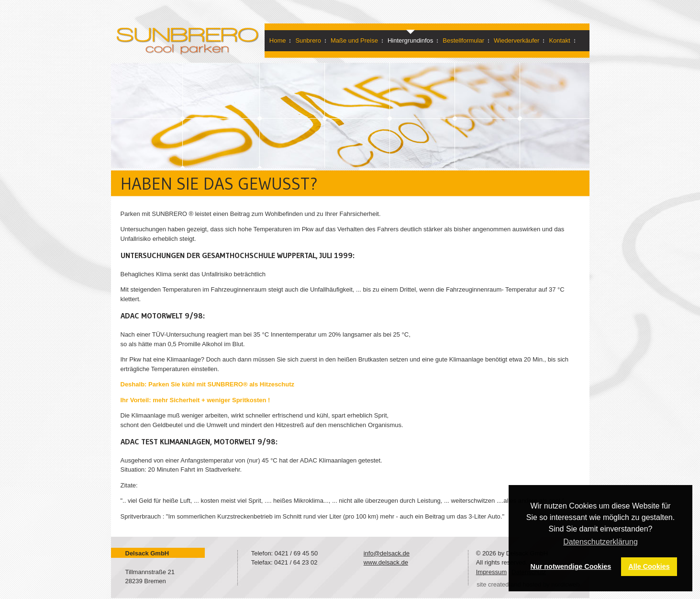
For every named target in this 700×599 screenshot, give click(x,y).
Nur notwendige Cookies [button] (571, 566)
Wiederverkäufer (517, 40)
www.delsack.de (386, 562)
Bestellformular (463, 40)
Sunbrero (308, 40)
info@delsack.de (387, 553)
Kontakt (559, 40)
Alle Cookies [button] (649, 566)
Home (278, 40)
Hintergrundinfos (410, 40)
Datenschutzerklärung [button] (600, 542)
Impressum (491, 572)
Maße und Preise (354, 40)
